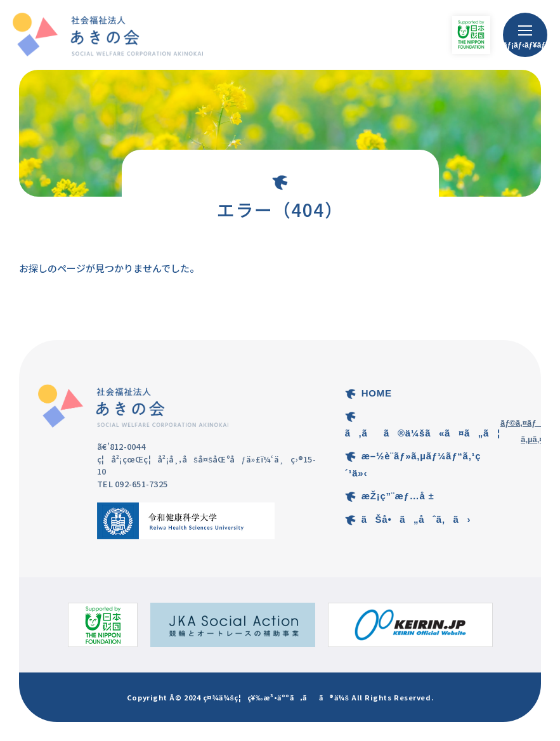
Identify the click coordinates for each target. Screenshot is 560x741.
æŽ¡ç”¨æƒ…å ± (398, 496)
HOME (377, 393)
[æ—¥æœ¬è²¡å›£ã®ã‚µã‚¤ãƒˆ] (103, 625)
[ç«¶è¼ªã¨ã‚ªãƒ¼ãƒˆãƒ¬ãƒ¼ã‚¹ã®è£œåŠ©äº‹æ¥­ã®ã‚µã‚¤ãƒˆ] (233, 625)
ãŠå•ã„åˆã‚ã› (416, 519)
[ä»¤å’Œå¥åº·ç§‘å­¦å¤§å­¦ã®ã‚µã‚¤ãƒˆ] (186, 521)
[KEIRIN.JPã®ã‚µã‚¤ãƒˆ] (410, 625)
